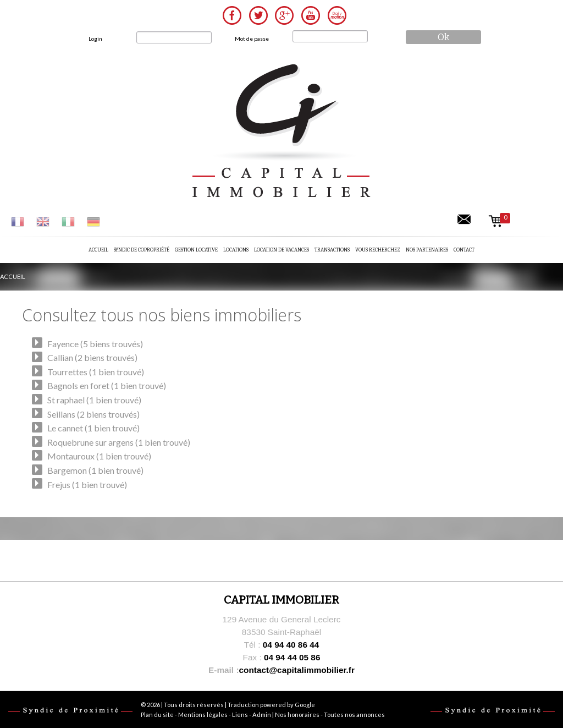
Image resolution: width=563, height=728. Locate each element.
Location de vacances (281, 250)
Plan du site (157, 715)
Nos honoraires (297, 715)
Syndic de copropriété (142, 250)
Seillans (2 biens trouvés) (93, 414)
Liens (240, 715)
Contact (464, 250)
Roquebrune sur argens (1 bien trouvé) (119, 442)
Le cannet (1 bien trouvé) (93, 428)
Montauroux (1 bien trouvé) (99, 456)
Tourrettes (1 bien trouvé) (96, 372)
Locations (236, 250)
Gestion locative (196, 250)
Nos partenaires (427, 250)
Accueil (98, 250)
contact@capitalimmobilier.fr (281, 670)
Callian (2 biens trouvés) (92, 357)
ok (443, 37)
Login (95, 39)
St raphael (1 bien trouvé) (94, 400)
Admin (262, 715)
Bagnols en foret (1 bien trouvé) (107, 385)
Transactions (332, 250)
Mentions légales (203, 715)
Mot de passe (252, 39)
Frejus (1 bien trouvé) (87, 485)
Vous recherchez (378, 250)
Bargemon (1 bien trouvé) (95, 470)
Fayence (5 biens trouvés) (95, 344)
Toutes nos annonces (354, 715)
